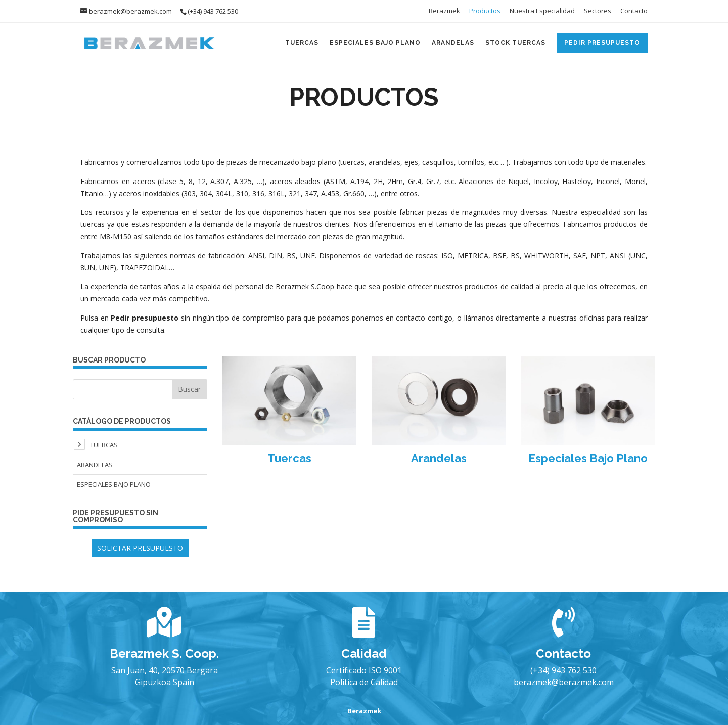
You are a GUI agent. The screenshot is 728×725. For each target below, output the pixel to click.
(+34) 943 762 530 (563, 670)
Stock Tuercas (515, 43)
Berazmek (444, 11)
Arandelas (453, 43)
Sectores (598, 11)
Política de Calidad (364, 682)
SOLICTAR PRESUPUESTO (140, 548)
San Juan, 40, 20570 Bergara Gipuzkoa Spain (165, 676)
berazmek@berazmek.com (564, 682)
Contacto (634, 11)
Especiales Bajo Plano (375, 43)
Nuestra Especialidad (542, 11)
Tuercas (302, 43)
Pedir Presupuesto (602, 43)
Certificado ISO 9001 (364, 670)
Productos (485, 11)
